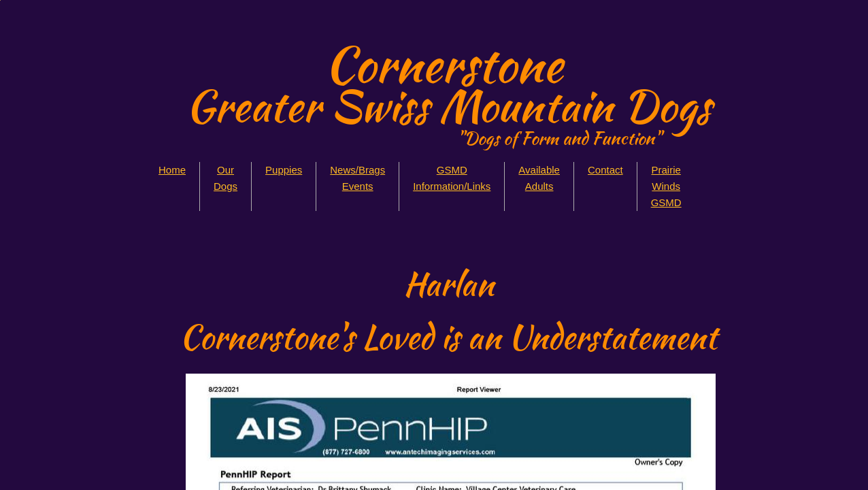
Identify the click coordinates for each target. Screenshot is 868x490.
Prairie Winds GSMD (666, 186)
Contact (605, 170)
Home (172, 170)
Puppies (284, 170)
